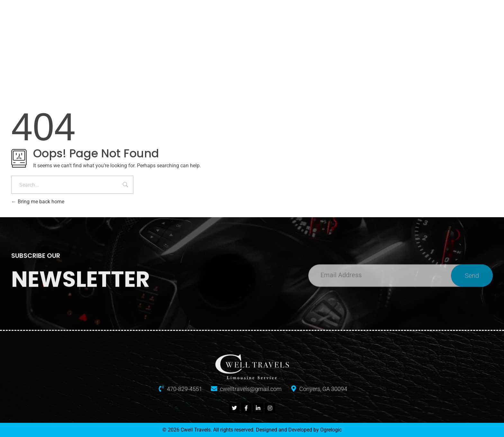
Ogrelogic (331, 430)
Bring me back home (38, 202)
